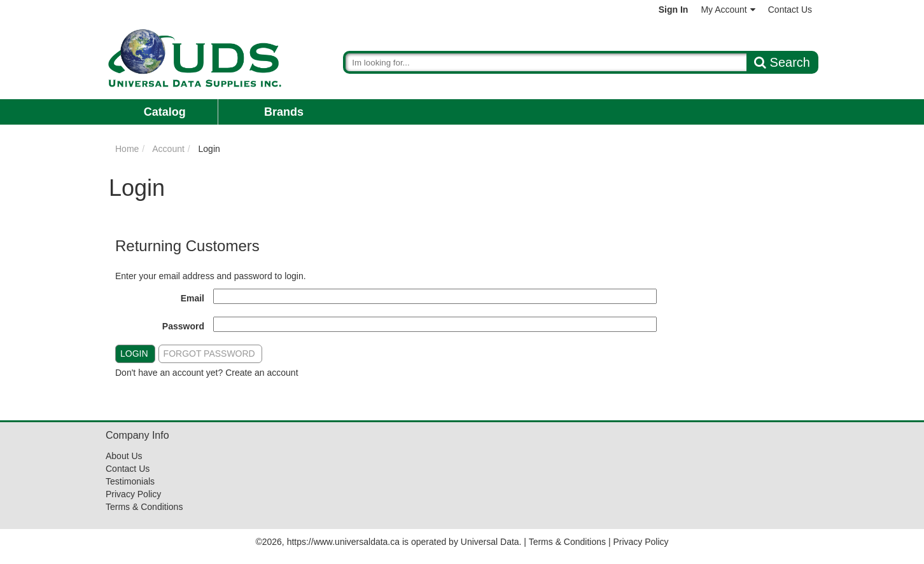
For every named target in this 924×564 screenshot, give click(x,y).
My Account (728, 10)
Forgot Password (209, 354)
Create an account (262, 373)
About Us (124, 456)
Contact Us (790, 10)
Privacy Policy (133, 494)
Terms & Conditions (144, 507)
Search (782, 62)
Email (192, 298)
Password (183, 326)
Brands (284, 112)
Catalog (165, 112)
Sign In (674, 10)
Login (134, 354)
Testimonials (130, 481)
